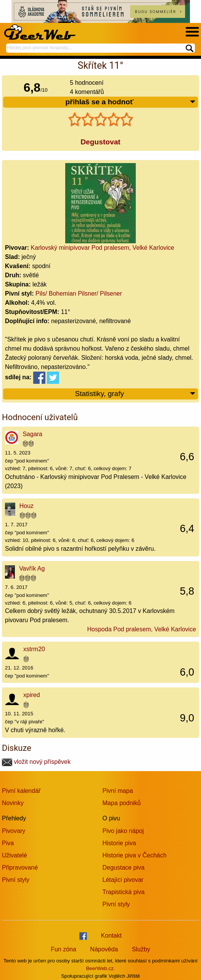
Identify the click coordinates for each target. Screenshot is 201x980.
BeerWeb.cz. (100, 968)
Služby (141, 949)
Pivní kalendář (21, 791)
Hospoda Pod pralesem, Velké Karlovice (142, 629)
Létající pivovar (123, 880)
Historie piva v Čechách (135, 855)
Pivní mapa (118, 791)
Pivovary (14, 831)
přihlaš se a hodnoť (131, 102)
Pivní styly (16, 880)
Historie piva (119, 843)
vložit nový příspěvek (36, 762)
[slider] (101, 120)
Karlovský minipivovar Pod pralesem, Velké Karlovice (103, 248)
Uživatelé (14, 855)
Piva (8, 843)
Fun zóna (64, 949)
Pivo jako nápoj (123, 831)
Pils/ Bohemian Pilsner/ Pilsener (79, 294)
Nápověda (104, 949)
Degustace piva (124, 868)
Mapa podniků (122, 803)
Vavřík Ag (32, 568)
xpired (32, 695)
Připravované (20, 868)
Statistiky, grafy (135, 394)
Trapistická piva (124, 892)
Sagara (32, 434)
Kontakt (111, 936)
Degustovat (100, 142)
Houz (27, 506)
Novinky (13, 803)
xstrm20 (34, 649)
